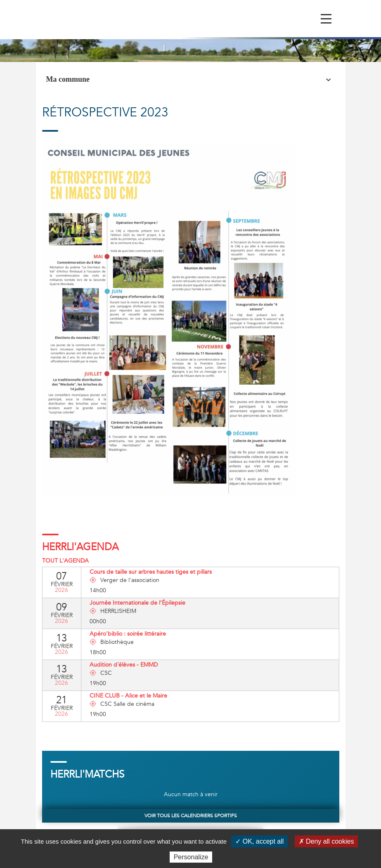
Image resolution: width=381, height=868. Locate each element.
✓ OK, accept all (259, 841)
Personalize (191, 857)
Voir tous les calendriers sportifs (191, 816)
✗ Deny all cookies (327, 841)
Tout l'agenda (65, 561)
